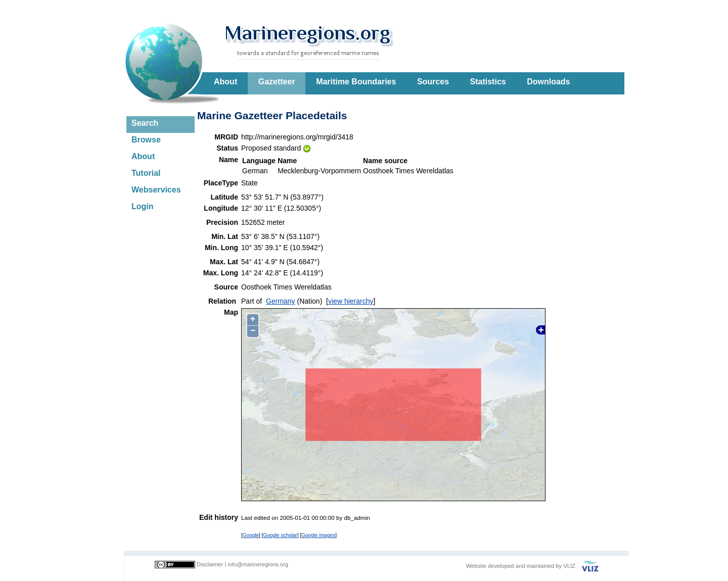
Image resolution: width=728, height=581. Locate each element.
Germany (281, 301)
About (225, 82)
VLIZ (569, 566)
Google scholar (280, 535)
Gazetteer (277, 82)
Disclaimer (210, 564)
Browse (146, 140)
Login (143, 206)
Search (145, 123)
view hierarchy (351, 301)
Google (251, 535)
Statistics (488, 82)
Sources (433, 82)
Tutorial (146, 173)
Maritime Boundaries (356, 82)
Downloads (548, 82)
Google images (318, 535)
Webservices (156, 190)
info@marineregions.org (258, 564)
